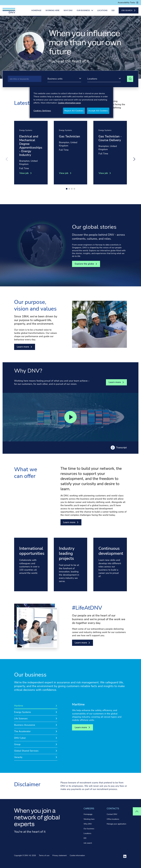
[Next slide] (134, 159)
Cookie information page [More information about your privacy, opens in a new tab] (69, 103)
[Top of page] (137, 811)
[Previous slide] (7, 159)
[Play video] (70, 417)
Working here (52, 11)
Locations (102, 11)
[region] (71, 102)
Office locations (113, 819)
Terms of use (44, 855)
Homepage (36, 11)
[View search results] (130, 79)
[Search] (25, 79)
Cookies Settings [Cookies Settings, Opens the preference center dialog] (42, 111)
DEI (113, 11)
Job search (88, 843)
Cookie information (77, 855)
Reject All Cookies (74, 111)
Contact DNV (112, 814)
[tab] (36, 706)
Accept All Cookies (98, 111)
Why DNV (68, 11)
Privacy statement (60, 855)
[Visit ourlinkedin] (125, 856)
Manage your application (116, 824)
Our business (89, 829)
